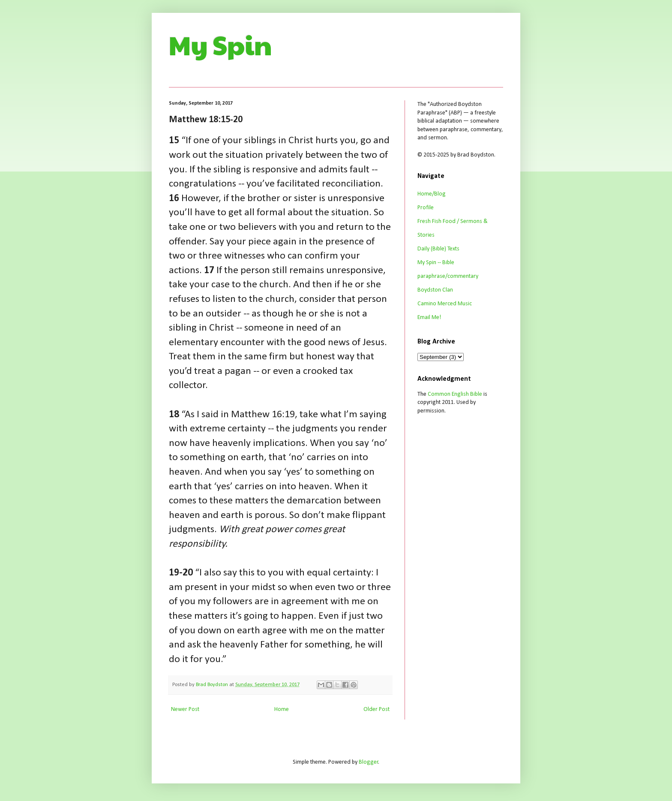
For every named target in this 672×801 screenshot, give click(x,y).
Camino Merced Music (445, 304)
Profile (426, 208)
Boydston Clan (435, 290)
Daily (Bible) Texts (438, 249)
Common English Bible (455, 394)
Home (282, 709)
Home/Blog (432, 194)
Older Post (376, 709)
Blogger (369, 762)
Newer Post (185, 709)
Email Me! (429, 318)
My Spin (220, 45)
